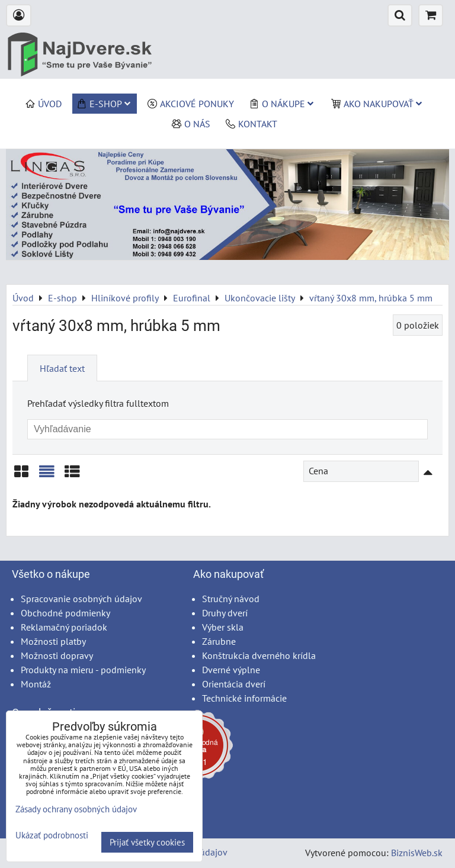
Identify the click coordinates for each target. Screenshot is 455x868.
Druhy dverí (225, 613)
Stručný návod (231, 599)
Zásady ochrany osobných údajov (76, 809)
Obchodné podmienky (65, 613)
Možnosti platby (53, 641)
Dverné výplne (231, 670)
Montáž (36, 684)
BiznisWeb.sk (417, 853)
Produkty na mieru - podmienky (83, 670)
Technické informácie (244, 698)
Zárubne (219, 641)
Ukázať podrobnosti (52, 836)
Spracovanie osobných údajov (81, 599)
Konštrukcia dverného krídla (259, 655)
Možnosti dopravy (57, 655)
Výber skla (223, 627)
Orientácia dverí (234, 684)
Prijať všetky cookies (147, 842)
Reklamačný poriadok (64, 627)
